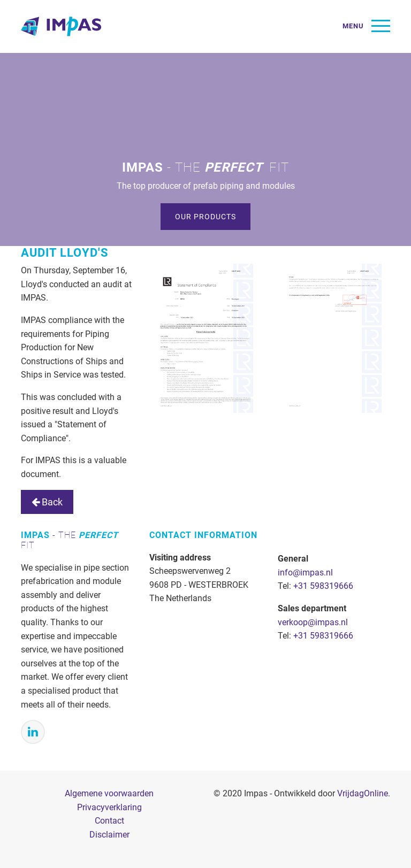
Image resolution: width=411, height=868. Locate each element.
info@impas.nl (305, 573)
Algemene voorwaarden (109, 793)
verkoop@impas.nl (313, 622)
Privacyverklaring (109, 807)
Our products (205, 217)
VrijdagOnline (363, 793)
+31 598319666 (323, 586)
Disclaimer (109, 835)
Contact (109, 821)
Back (47, 502)
